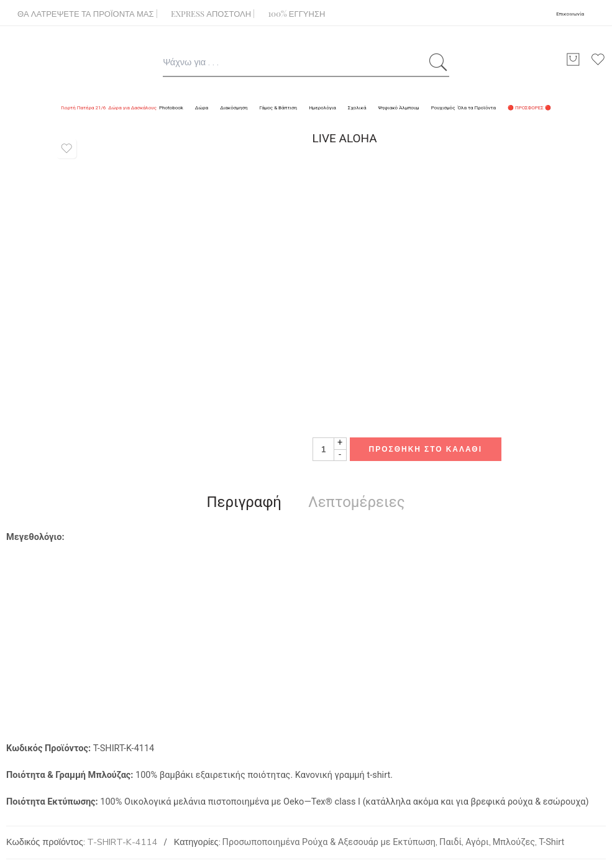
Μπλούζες (514, 842)
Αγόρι (477, 842)
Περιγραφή (244, 502)
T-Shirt (551, 842)
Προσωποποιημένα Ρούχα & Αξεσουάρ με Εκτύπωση (329, 842)
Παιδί (450, 842)
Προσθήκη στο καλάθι (426, 449)
